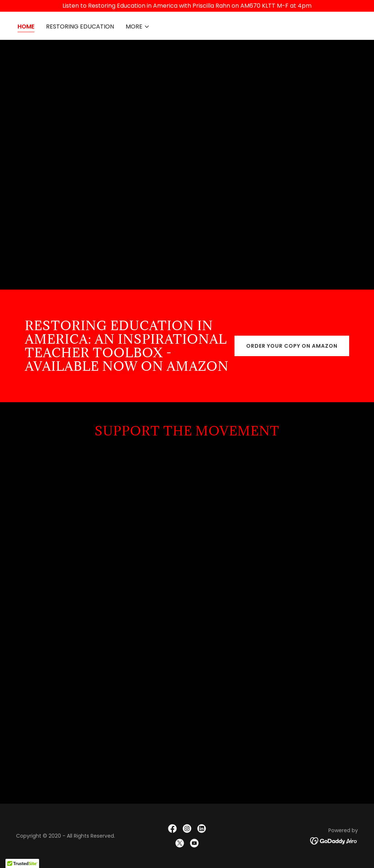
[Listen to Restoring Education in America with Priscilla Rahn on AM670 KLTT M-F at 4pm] (187, 6)
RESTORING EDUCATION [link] (80, 27)
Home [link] (26, 27)
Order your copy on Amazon (292, 346)
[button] (138, 27)
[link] (172, 829)
